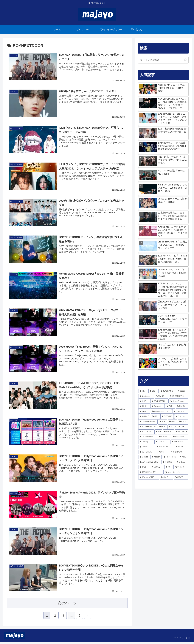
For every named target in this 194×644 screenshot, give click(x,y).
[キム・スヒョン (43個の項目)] (176, 472)
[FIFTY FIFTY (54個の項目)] (170, 457)
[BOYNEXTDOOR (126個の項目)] (148, 427)
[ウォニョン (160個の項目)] (181, 416)
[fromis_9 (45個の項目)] (181, 467)
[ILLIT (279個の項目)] (144, 401)
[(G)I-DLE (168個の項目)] (144, 416)
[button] (185, 60)
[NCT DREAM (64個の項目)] (148, 452)
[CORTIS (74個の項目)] (162, 442)
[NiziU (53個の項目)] (183, 457)
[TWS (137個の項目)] (173, 422)
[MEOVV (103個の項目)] (168, 432)
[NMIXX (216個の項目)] (182, 406)
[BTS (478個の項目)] (154, 391)
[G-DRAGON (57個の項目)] (179, 452)
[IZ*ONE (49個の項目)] (157, 467)
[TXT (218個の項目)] (170, 406)
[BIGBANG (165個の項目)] (167, 416)
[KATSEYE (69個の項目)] (147, 447)
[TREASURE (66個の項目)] (165, 447)
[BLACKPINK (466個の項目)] (168, 391)
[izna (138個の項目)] (163, 422)
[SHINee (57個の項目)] (144, 457)
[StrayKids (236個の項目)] (158, 406)
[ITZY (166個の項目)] (155, 416)
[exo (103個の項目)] (158, 432)
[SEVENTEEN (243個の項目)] (160, 401)
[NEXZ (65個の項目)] (181, 447)
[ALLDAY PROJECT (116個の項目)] (178, 427)
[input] (163, 60)
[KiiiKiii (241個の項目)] (144, 406)
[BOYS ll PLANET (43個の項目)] (151, 472)
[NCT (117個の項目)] (162, 427)
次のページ (67, 605)
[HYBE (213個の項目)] (144, 411)
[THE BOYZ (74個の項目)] (179, 442)
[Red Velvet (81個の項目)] (180, 437)
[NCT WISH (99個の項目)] (181, 432)
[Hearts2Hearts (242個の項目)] (179, 401)
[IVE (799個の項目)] (143, 391)
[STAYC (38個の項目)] (181, 477)
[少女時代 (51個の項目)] (168, 462)
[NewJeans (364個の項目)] (146, 396)
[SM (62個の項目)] (164, 452)
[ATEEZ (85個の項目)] (165, 437)
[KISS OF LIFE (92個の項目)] (148, 437)
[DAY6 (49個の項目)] (144, 467)
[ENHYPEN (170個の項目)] (180, 411)
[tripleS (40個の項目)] (167, 477)
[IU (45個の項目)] (169, 467)
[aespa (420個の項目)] (182, 391)
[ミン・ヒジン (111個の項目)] (146, 432)
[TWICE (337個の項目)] (162, 396)
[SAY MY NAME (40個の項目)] (149, 477)
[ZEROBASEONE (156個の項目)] (148, 422)
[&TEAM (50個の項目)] (182, 462)
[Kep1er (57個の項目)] (156, 457)
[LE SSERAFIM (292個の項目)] (178, 396)
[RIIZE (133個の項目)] (183, 422)
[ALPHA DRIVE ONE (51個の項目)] (150, 462)
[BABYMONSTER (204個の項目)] (161, 411)
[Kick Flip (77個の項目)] (146, 442)
